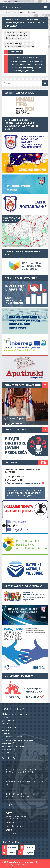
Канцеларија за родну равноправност (19, 740)
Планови (6, 733)
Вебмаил (6, 753)
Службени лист (9, 727)
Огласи (5, 730)
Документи (7, 717)
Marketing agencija (13, 865)
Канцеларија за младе (12, 737)
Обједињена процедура (13, 746)
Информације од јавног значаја (17, 714)
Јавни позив (16, 52)
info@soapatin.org (15, 833)
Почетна (6, 12)
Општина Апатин (13, 7)
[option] (25, 769)
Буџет (5, 724)
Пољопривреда (9, 750)
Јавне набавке (9, 721)
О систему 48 (8, 743)
